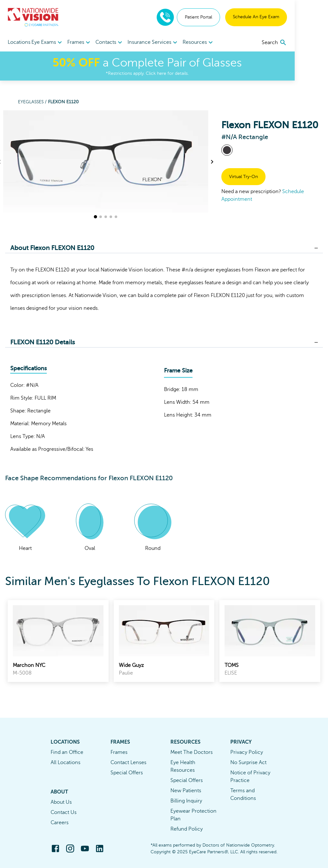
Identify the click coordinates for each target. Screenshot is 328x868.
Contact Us (64, 812)
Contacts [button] (122, 43)
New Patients (186, 791)
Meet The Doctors (192, 752)
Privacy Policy (247, 752)
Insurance (156, 42)
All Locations (66, 762)
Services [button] (186, 43)
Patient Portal (232, 17)
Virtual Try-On (243, 177)
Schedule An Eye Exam (289, 17)
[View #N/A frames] (227, 150)
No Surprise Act (248, 762)
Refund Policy (187, 829)
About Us (61, 802)
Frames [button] (88, 43)
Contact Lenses (128, 762)
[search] (308, 43)
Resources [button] (224, 43)
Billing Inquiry (186, 801)
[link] (58, 641)
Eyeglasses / (33, 102)
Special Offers (127, 773)
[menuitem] (52, 42)
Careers (60, 823)
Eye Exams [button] (52, 43)
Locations (19, 42)
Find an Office (67, 752)
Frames (119, 752)
